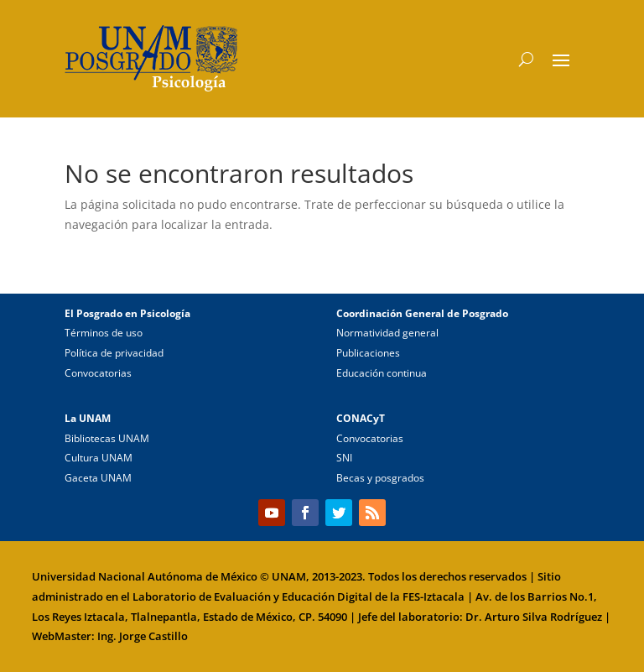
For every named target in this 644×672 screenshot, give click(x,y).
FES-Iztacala (434, 596)
